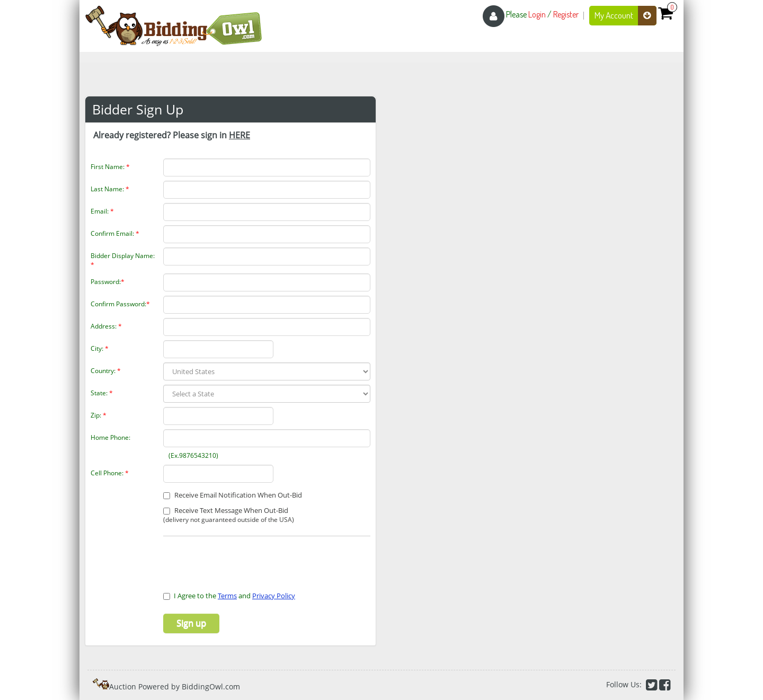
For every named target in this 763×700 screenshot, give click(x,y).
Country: (106, 371)
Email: (102, 211)
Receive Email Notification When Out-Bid (233, 495)
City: (100, 348)
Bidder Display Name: (123, 260)
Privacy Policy (274, 596)
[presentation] (225, 557)
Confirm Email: (115, 233)
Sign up (191, 623)
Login (537, 14)
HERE (239, 135)
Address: (106, 326)
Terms (227, 596)
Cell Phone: (110, 473)
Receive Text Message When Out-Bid (229, 515)
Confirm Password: (120, 304)
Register (566, 14)
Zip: (99, 415)
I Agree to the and (229, 596)
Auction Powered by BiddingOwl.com (175, 686)
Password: (108, 282)
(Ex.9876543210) (192, 455)
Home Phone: (110, 437)
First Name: (110, 167)
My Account (626, 16)
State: (102, 393)
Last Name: (110, 189)
